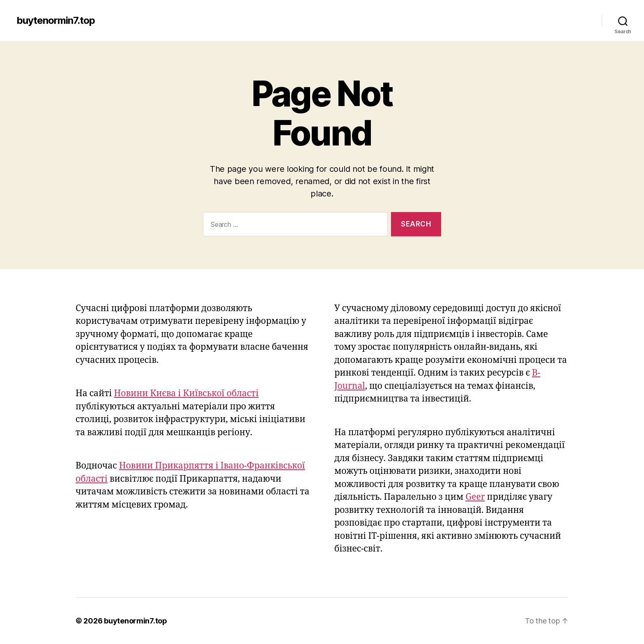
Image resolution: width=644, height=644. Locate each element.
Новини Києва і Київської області (186, 394)
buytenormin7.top (56, 21)
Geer (475, 497)
